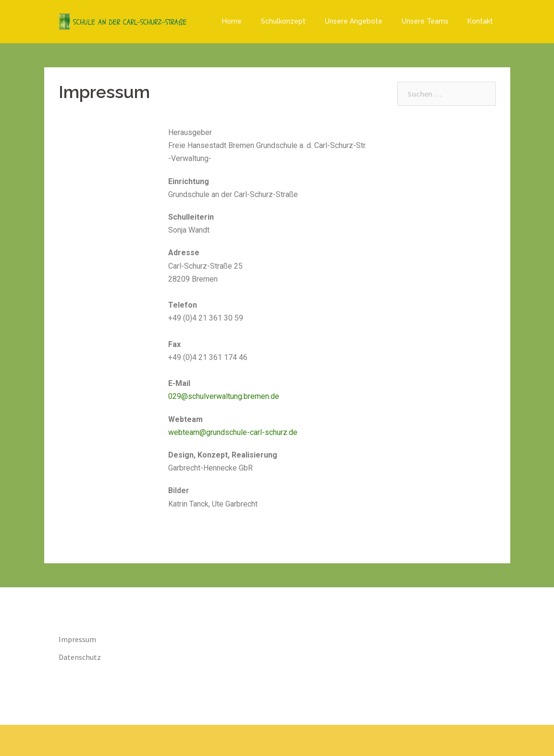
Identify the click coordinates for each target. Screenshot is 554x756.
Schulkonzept (283, 21)
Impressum (77, 639)
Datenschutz (80, 657)
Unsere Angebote (354, 21)
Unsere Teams (425, 21)
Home (232, 21)
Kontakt (480, 21)
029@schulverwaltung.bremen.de (224, 396)
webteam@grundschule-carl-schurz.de (233, 432)
